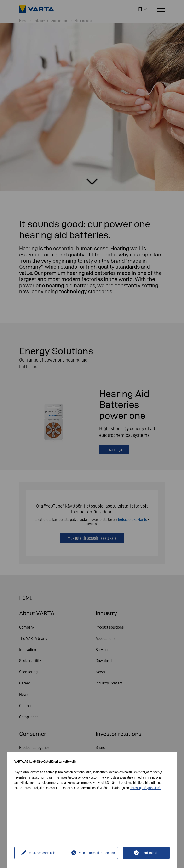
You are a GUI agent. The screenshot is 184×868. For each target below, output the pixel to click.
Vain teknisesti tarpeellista (97, 853)
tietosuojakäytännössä (145, 788)
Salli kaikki (149, 853)
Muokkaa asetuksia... (43, 853)
